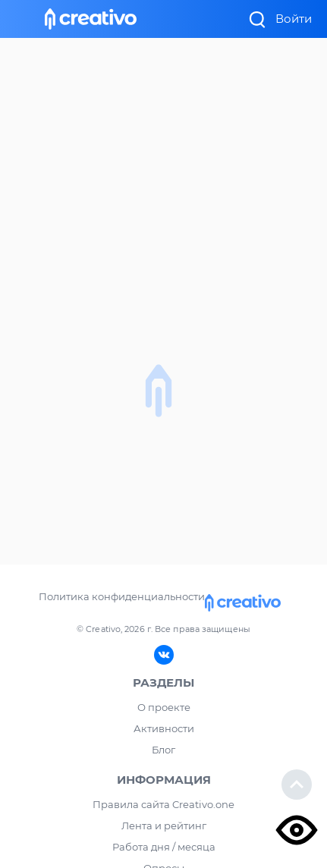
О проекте (164, 707)
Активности (164, 728)
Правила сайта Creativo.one (163, 804)
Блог (163, 750)
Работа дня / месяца (164, 847)
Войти (294, 19)
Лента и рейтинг (164, 826)
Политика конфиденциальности (122, 596)
